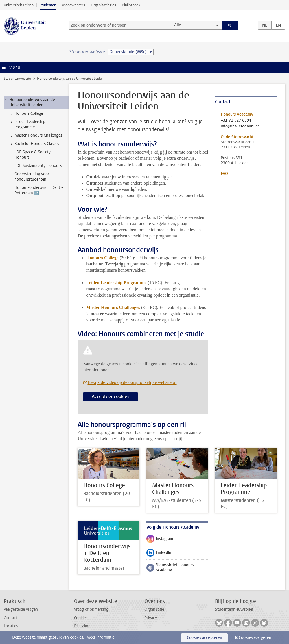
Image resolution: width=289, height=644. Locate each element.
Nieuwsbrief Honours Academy (170, 568)
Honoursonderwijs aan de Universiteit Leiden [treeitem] (29, 102)
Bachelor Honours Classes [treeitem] (34, 144)
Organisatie (154, 609)
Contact (10, 618)
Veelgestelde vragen (21, 609)
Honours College (102, 258)
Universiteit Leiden (19, 5)
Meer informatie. (101, 637)
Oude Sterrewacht (237, 137)
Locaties (11, 626)
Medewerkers (74, 5)
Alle (178, 25)
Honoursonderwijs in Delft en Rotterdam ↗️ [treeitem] (40, 190)
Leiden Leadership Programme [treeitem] (27, 124)
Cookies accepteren (204, 638)
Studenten (48, 5)
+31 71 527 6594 (236, 120)
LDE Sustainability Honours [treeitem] (38, 166)
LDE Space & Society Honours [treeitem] (32, 155)
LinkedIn (159, 554)
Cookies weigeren (255, 638)
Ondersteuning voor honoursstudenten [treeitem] (32, 177)
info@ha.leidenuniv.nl (241, 126)
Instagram (160, 540)
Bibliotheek (131, 5)
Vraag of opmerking (91, 609)
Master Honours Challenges (113, 307)
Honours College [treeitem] (26, 114)
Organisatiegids (103, 5)
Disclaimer (83, 626)
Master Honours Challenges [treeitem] (36, 135)
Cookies (81, 618)
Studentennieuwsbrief (234, 609)
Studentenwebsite (17, 79)
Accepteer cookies (110, 396)
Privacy (151, 618)
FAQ (224, 174)
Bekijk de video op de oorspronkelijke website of (132, 382)
